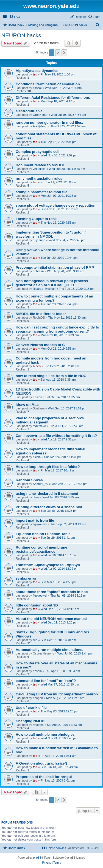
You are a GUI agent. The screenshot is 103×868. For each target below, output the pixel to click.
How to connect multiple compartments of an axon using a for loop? (54, 298)
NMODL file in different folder (41, 314)
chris (36, 497)
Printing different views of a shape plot (49, 507)
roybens (38, 725)
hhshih (37, 671)
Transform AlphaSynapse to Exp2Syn (48, 565)
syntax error (26, 578)
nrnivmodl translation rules (39, 179)
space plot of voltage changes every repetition (55, 205)
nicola (37, 457)
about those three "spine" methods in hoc (52, 592)
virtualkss (39, 169)
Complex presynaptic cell (37, 152)
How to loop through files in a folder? (48, 467)
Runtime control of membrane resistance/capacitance (41, 549)
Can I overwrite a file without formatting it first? (56, 436)
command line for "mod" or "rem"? (46, 681)
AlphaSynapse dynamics (37, 71)
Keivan (37, 397)
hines (37, 366)
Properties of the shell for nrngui (44, 777)
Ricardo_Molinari (44, 289)
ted (35, 74)
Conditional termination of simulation (48, 84)
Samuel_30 (40, 484)
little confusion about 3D (37, 605)
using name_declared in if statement (47, 494)
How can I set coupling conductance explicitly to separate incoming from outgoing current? (57, 329)
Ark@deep (40, 126)
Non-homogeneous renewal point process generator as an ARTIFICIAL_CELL (52, 283)
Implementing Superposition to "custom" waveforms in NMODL (51, 234)
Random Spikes (29, 480)
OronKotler (40, 115)
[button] (64, 53)
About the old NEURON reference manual (51, 619)
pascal (37, 88)
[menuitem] (15, 17)
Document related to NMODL (40, 165)
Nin (35, 640)
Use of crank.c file (31, 708)
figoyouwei (40, 524)
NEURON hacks (21, 35)
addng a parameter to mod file (41, 192)
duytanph (39, 240)
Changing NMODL (31, 721)
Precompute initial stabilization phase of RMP (55, 267)
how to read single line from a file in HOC (51, 376)
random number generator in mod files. (49, 123)
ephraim (38, 271)
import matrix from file (35, 520)
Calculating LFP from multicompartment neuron (57, 694)
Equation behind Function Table (43, 534)
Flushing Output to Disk (36, 219)
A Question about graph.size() (41, 763)
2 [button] (58, 53)
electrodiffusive (29, 111)
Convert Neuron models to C (40, 345)
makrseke (39, 426)
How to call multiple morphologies (45, 734)
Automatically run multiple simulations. (49, 650)
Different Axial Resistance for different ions (53, 98)
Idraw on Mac (27, 405)
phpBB (37, 858)
